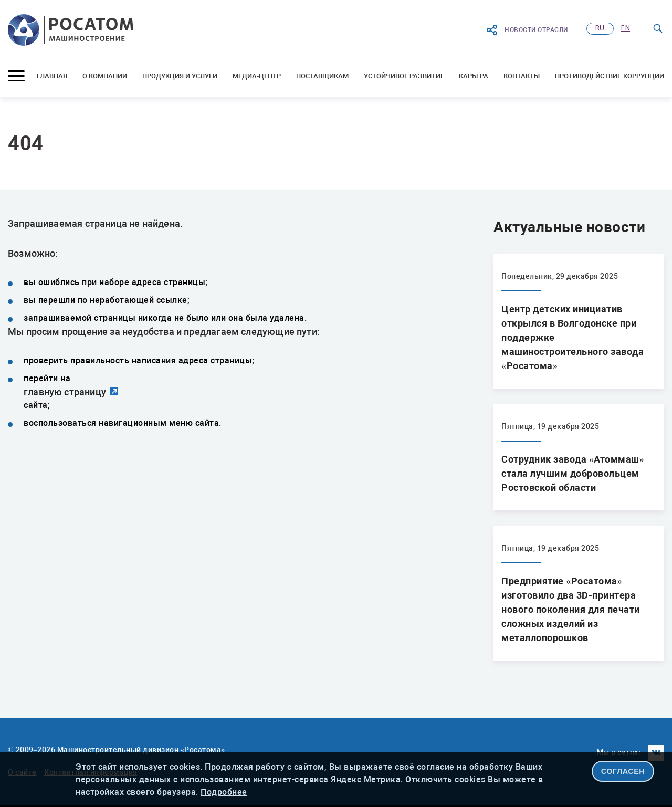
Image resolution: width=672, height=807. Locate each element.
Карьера (474, 76)
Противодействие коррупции (610, 76)
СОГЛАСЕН (623, 771)
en (626, 29)
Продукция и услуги (180, 76)
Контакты (522, 76)
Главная (52, 76)
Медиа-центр (257, 76)
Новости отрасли (527, 30)
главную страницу (65, 392)
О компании (105, 76)
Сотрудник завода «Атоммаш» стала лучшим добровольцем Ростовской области (573, 473)
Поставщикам (323, 76)
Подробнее (224, 792)
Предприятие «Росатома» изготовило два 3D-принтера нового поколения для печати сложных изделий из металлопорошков (571, 609)
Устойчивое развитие (404, 76)
